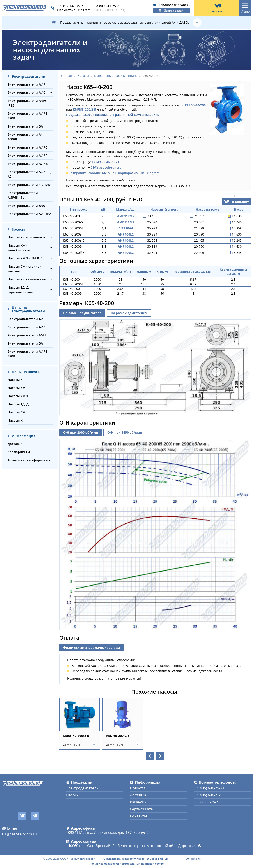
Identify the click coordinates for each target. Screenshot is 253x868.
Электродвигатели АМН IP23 (27, 103)
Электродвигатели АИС (26, 92)
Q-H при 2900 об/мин (80, 432)
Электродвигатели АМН (27, 335)
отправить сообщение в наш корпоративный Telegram (115, 173)
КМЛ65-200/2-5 (84, 109)
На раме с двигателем (129, 313)
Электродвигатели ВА (25, 126)
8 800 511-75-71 (207, 802)
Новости (137, 788)
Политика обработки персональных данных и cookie (126, 864)
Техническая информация (29, 460)
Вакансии (138, 802)
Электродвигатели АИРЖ (28, 164)
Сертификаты (19, 452)
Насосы (83, 76)
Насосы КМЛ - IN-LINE (25, 258)
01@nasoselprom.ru (175, 5)
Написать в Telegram (74, 10)
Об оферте (193, 859)
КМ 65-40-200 (195, 105)
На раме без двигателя (82, 313)
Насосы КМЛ (18, 396)
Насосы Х (15, 420)
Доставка (15, 444)
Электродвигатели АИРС (28, 147)
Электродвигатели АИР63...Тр (23, 195)
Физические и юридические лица (91, 647)
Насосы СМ (17, 412)
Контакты (138, 816)
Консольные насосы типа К (116, 76)
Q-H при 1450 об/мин (125, 432)
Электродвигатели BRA (26, 206)
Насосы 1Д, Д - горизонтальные (21, 290)
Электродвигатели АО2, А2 (27, 174)
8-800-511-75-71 (108, 6)
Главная (66, 76)
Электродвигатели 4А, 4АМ (29, 185)
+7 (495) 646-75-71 (71, 6)
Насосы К (15, 380)
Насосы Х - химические (27, 279)
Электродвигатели (82, 788)
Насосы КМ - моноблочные (19, 248)
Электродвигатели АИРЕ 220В (27, 116)
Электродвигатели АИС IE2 (29, 214)
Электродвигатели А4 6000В (25, 137)
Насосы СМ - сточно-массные (24, 269)
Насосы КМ (17, 388)
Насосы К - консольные (26, 237)
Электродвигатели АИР (26, 84)
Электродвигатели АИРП (28, 155)
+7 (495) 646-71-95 (209, 795)
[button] (51, 92)
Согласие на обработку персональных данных (136, 859)
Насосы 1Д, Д (18, 404)
